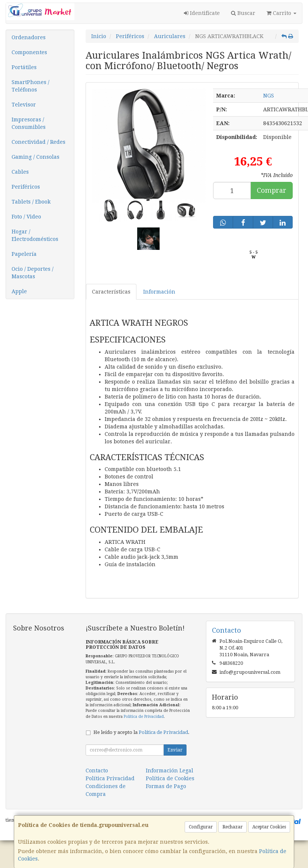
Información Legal (170, 771)
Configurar (201, 827)
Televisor (24, 105)
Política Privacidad (110, 778)
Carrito (281, 13)
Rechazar (232, 827)
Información (159, 292)
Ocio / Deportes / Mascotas (33, 273)
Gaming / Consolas (36, 157)
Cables (20, 172)
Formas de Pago (166, 786)
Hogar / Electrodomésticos (35, 235)
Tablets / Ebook (31, 202)
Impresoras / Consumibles (29, 123)
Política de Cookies (170, 778)
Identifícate (202, 13)
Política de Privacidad (144, 717)
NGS (269, 96)
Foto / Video (26, 217)
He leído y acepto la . (141, 732)
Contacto (97, 771)
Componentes (29, 52)
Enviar (175, 750)
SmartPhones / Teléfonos (30, 86)
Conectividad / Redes (38, 142)
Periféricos (26, 187)
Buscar (243, 13)
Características (111, 292)
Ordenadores (29, 37)
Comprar (272, 190)
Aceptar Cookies (269, 827)
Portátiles (24, 67)
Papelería (24, 254)
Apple (19, 291)
